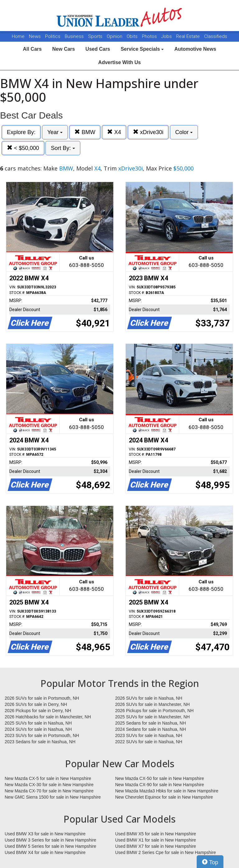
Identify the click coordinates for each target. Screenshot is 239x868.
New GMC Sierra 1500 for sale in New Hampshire (53, 797)
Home (18, 36)
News (35, 36)
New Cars (64, 49)
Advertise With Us (120, 62)
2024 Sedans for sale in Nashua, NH (150, 729)
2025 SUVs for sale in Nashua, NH (38, 723)
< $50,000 (23, 148)
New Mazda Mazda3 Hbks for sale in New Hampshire (167, 791)
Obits (133, 36)
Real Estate (189, 36)
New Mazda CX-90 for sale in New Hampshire (160, 785)
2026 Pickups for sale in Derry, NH (38, 711)
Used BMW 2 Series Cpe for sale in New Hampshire (166, 852)
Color (184, 132)
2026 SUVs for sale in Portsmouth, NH (42, 698)
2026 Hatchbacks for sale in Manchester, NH (48, 717)
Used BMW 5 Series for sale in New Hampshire (50, 846)
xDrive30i (148, 132)
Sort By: (63, 148)
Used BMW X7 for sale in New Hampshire (156, 846)
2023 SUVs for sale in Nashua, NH (149, 735)
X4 (114, 132)
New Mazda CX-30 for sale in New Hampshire (49, 785)
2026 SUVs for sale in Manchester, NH (152, 704)
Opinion (115, 36)
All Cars (32, 49)
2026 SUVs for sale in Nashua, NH (149, 698)
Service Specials (142, 49)
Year (55, 132)
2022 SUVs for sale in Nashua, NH (149, 742)
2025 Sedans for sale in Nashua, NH (150, 723)
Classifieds (216, 36)
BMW (85, 132)
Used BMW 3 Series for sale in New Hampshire (50, 840)
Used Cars (98, 49)
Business (75, 36)
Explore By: (21, 132)
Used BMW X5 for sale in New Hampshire (156, 834)
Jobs (167, 36)
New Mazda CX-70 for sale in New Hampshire (49, 791)
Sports (96, 36)
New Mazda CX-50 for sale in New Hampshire (160, 778)
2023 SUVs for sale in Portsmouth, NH (42, 735)
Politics (53, 36)
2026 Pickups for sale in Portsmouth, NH (154, 711)
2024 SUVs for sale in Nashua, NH (38, 729)
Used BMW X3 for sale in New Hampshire (45, 834)
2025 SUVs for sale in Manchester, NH (152, 717)
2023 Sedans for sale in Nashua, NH (40, 742)
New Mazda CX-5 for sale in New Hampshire (48, 778)
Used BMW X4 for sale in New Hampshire (45, 852)
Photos (150, 36)
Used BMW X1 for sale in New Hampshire (156, 840)
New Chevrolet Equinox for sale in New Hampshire (164, 797)
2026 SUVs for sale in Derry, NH (36, 704)
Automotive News (195, 49)
